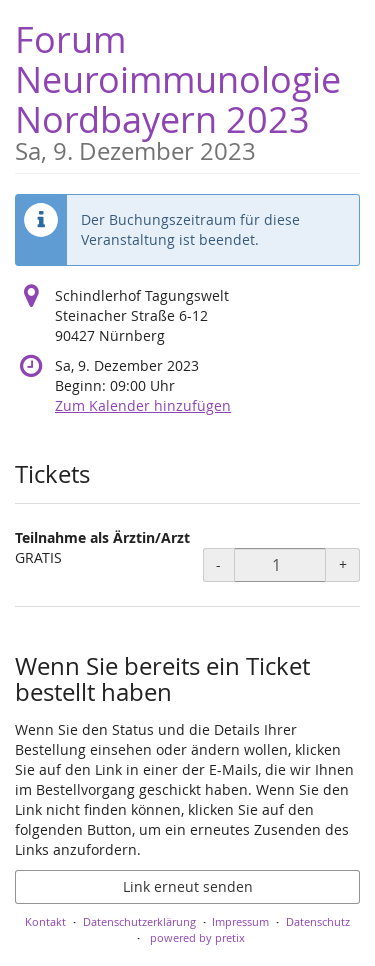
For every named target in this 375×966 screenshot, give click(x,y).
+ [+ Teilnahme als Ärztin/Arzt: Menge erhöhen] (343, 564)
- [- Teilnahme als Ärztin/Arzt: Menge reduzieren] (218, 564)
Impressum (240, 921)
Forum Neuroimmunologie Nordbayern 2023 (187, 89)
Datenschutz (318, 921)
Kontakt (45, 921)
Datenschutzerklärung (139, 921)
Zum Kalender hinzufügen (143, 405)
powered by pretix (197, 937)
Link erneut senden (188, 886)
